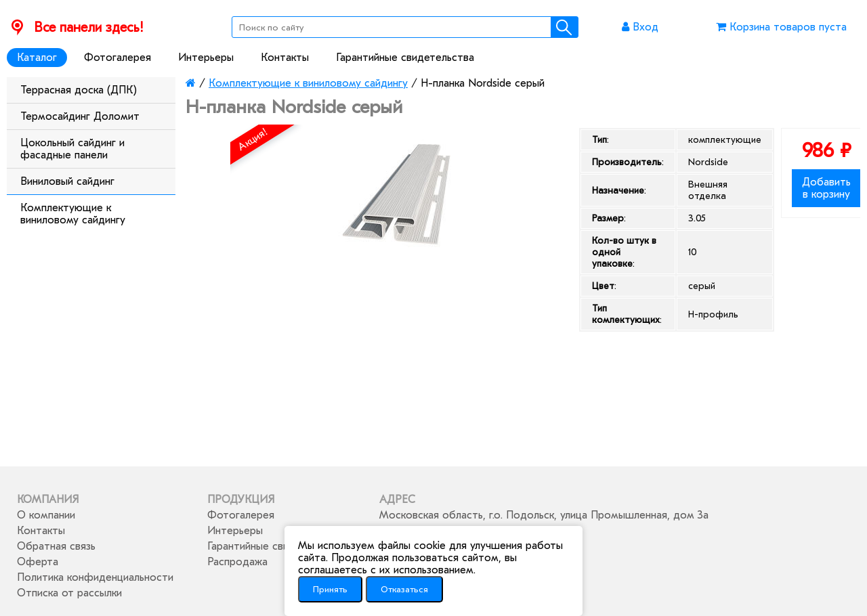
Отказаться (404, 589)
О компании (46, 515)
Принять (330, 589)
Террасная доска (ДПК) (79, 90)
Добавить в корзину (826, 188)
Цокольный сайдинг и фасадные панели (72, 149)
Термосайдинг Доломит (80, 116)
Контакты (285, 58)
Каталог (37, 58)
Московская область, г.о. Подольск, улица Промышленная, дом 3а (544, 515)
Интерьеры (206, 58)
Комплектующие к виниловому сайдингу (73, 214)
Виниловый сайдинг (67, 181)
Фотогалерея (118, 58)
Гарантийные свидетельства (405, 58)
